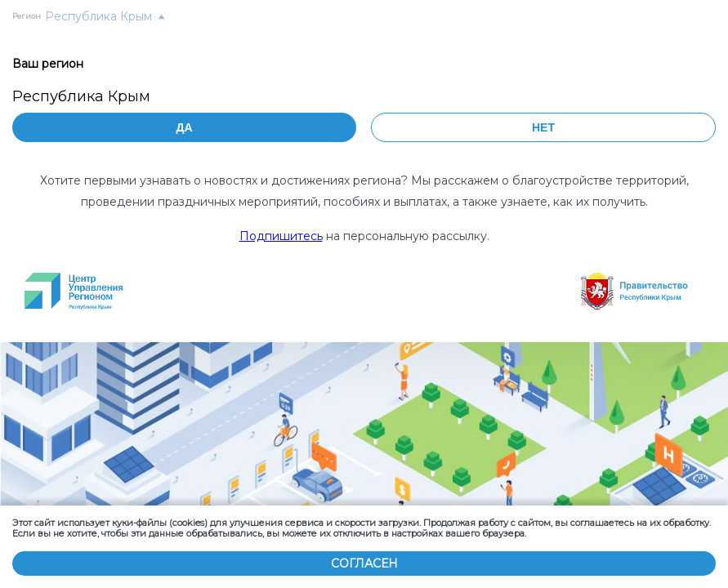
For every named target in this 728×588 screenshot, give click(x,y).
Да (184, 127)
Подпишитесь (281, 236)
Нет (543, 127)
